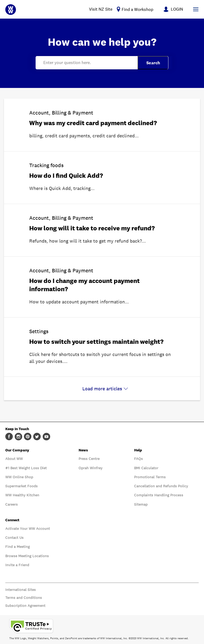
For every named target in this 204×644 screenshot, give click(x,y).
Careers (12, 504)
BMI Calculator (146, 468)
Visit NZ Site (101, 9)
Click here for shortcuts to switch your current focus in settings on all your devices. (100, 358)
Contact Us (14, 537)
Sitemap (141, 504)
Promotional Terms (150, 477)
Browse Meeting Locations (27, 556)
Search (153, 63)
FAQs (139, 459)
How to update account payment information (77, 302)
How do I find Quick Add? (66, 175)
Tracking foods (46, 165)
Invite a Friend (17, 565)
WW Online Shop (19, 477)
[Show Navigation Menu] (196, 9)
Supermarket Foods (22, 486)
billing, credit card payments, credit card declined (82, 136)
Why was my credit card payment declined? (93, 123)
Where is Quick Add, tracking (60, 188)
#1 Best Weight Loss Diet (26, 468)
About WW (14, 459)
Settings (39, 331)
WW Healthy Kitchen (22, 495)
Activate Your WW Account (28, 528)
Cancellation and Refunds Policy (161, 486)
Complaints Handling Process (159, 495)
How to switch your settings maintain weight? (96, 342)
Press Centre (89, 459)
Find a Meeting (18, 546)
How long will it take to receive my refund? (92, 228)
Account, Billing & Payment (61, 113)
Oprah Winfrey (91, 468)
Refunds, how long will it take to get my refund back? (86, 241)
